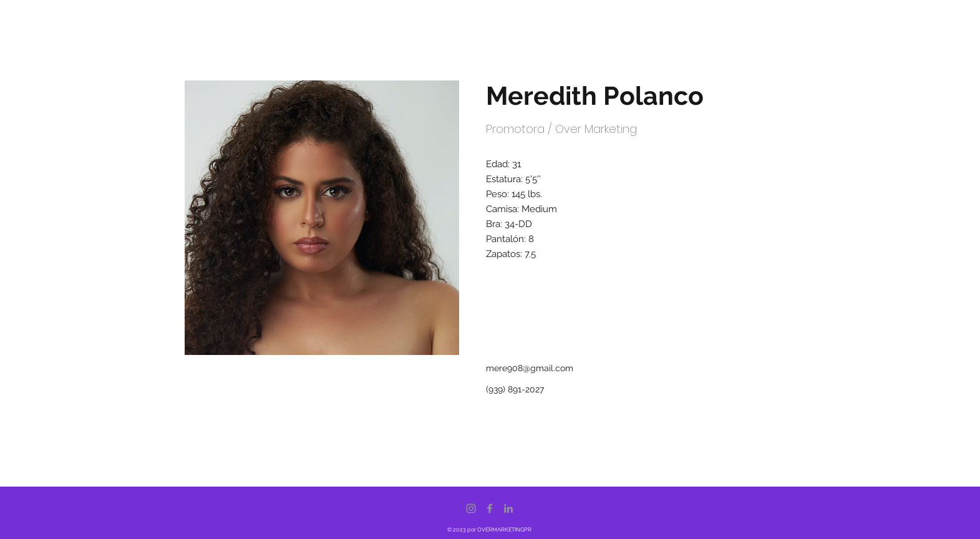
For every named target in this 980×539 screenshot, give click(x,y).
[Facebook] (490, 508)
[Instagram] (471, 508)
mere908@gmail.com (530, 368)
